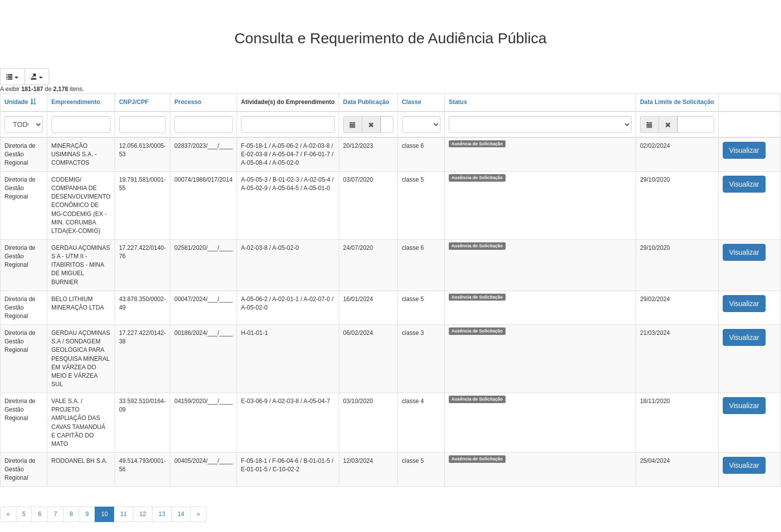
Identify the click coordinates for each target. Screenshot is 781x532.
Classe (412, 102)
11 (123, 514)
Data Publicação (366, 102)
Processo (188, 102)
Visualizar (744, 150)
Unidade (16, 102)
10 (104, 514)
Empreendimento (76, 102)
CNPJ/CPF (134, 102)
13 (162, 514)
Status (458, 102)
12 (143, 514)
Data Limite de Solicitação (677, 102)
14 (181, 514)
